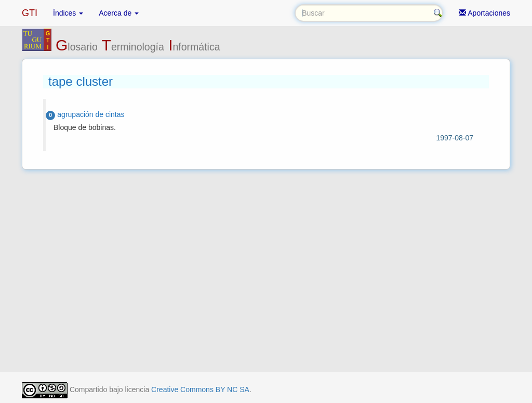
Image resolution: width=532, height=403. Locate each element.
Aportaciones (484, 13)
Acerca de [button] (119, 13)
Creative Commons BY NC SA (200, 389)
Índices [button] (68, 13)
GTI (30, 13)
